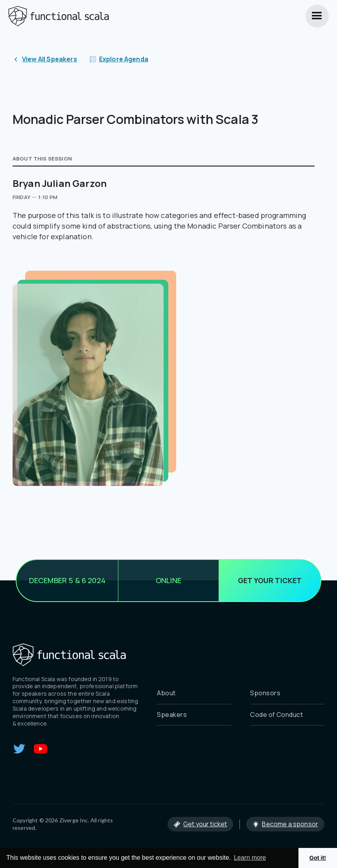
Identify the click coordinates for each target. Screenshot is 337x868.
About (166, 693)
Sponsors (265, 693)
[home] (59, 16)
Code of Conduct (276, 715)
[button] (317, 16)
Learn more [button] (250, 858)
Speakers (172, 715)
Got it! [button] (318, 858)
